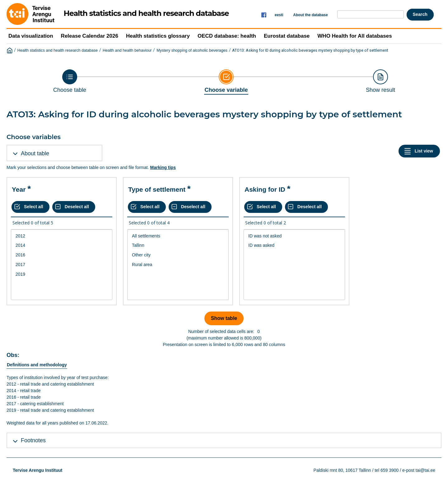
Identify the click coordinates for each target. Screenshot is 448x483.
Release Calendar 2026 (90, 36)
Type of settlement (157, 189)
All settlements (178, 236)
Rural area (178, 265)
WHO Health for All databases (355, 36)
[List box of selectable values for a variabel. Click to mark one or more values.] (62, 265)
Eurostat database (287, 36)
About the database (310, 15)
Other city (178, 255)
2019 (62, 274)
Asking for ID (265, 189)
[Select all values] (30, 207)
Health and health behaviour (127, 50)
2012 (62, 236)
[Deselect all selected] (74, 207)
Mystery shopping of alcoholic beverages (192, 50)
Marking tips (163, 167)
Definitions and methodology (37, 365)
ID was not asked (294, 236)
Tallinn (178, 245)
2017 (62, 265)
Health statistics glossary (158, 36)
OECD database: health (227, 36)
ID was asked (294, 245)
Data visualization (31, 36)
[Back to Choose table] (70, 81)
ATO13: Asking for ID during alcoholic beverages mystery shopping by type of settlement (310, 50)
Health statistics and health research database (58, 50)
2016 (62, 255)
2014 (62, 245)
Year (19, 189)
